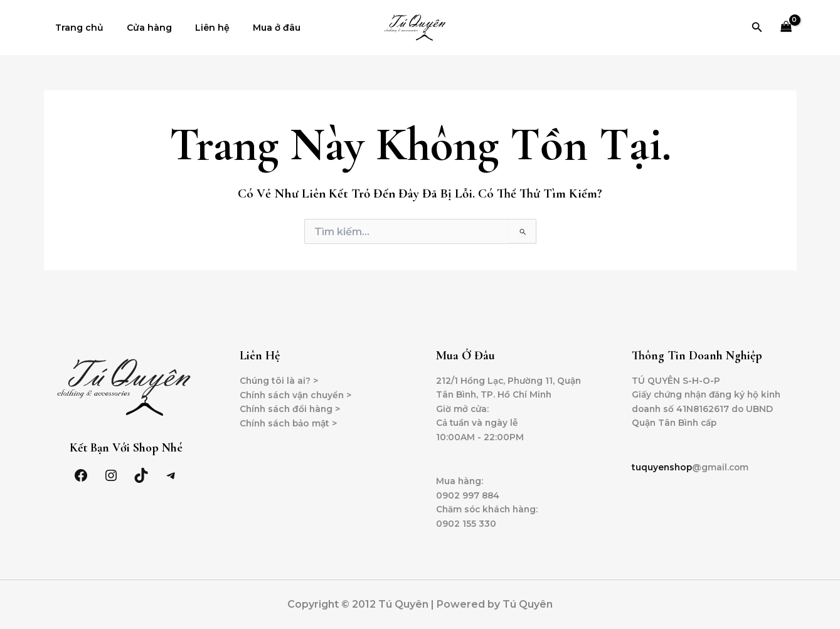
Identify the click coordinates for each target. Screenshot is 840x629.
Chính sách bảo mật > (290, 421)
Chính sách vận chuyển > (298, 392)
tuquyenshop (663, 465)
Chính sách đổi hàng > (292, 406)
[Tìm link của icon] (757, 28)
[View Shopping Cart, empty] (786, 28)
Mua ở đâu (257, 28)
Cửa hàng (141, 28)
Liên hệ (199, 28)
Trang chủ (77, 28)
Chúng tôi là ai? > (279, 378)
